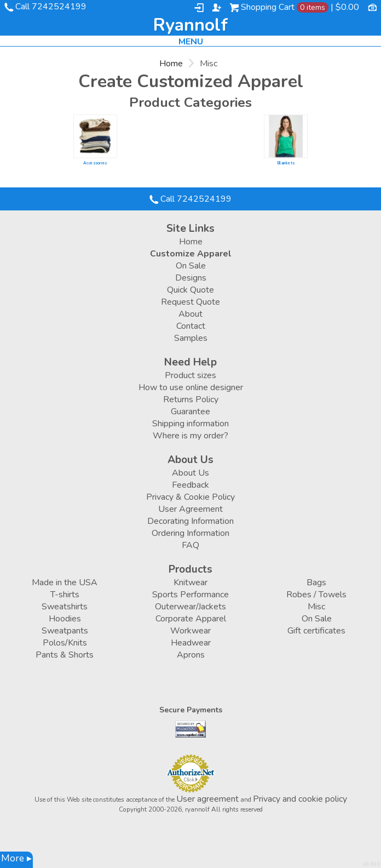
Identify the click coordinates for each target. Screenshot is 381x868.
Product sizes (190, 375)
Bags (316, 583)
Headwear (191, 643)
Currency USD (372, 7)
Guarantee (190, 412)
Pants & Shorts (65, 655)
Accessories (95, 163)
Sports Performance (190, 595)
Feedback (190, 485)
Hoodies (65, 619)
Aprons (191, 655)
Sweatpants (65, 631)
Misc (316, 607)
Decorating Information (190, 521)
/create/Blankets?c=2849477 (285, 136)
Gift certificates (316, 631)
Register (217, 8)
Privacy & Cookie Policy (190, 497)
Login (199, 8)
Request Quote (190, 302)
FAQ (190, 545)
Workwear (190, 631)
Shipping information (190, 424)
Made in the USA (65, 583)
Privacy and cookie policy (300, 799)
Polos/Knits (65, 643)
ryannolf (190, 25)
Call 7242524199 (51, 7)
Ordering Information (190, 533)
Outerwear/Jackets (190, 607)
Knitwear (190, 583)
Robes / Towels (316, 595)
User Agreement (190, 509)
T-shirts (65, 595)
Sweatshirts (65, 607)
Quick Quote (190, 290)
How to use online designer (191, 387)
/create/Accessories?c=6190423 (95, 136)
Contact (191, 326)
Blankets (286, 163)
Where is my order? (190, 436)
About (190, 314)
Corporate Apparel (191, 619)
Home (171, 64)
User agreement (207, 799)
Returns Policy (191, 399)
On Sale (191, 266)
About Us (190, 473)
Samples (191, 338)
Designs (191, 278)
